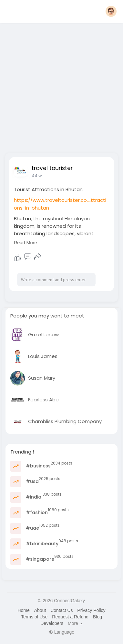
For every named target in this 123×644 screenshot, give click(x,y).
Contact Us (61, 610)
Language (61, 632)
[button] (111, 11)
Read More (26, 243)
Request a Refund (70, 617)
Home (23, 610)
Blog (97, 617)
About (40, 610)
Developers (52, 623)
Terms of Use (34, 617)
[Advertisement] (61, 86)
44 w (37, 176)
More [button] (75, 623)
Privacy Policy (91, 610)
